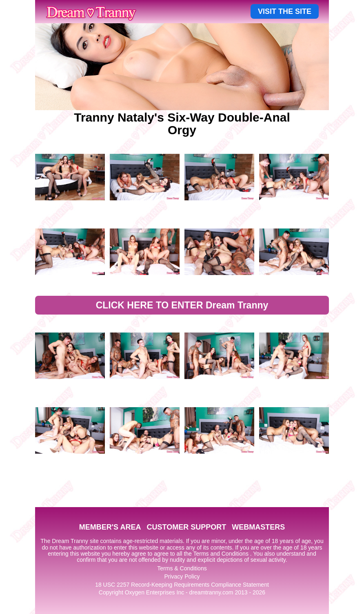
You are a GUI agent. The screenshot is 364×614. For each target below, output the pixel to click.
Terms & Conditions (182, 568)
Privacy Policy (182, 576)
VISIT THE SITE (285, 11)
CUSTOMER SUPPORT (186, 527)
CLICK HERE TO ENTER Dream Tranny (182, 305)
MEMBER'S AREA (110, 527)
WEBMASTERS (258, 527)
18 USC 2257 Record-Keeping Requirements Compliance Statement (182, 585)
